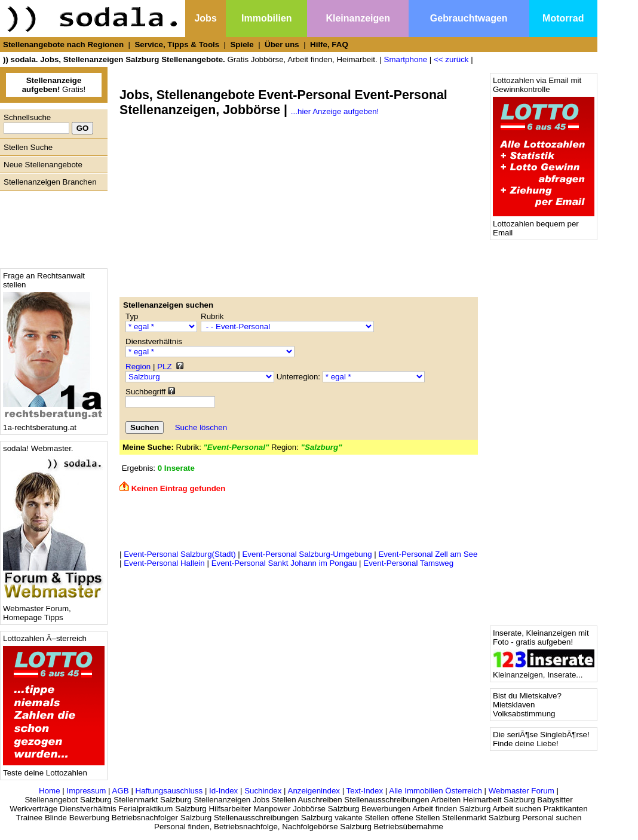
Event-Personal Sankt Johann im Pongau (284, 563)
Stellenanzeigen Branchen (50, 182)
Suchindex (263, 791)
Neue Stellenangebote (43, 165)
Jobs (205, 18)
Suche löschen (201, 427)
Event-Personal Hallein (164, 563)
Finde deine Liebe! (526, 744)
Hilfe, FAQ (329, 45)
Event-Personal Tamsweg (408, 563)
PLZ (164, 367)
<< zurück (451, 59)
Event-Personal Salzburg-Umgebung (307, 554)
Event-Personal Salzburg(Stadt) (180, 554)
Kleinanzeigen (358, 18)
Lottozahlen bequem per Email (544, 225)
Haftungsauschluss (169, 791)
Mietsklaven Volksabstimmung (524, 709)
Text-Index (365, 791)
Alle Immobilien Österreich (435, 791)
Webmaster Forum (522, 791)
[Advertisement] (51, 226)
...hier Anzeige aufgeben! (335, 111)
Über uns (282, 45)
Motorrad (563, 18)
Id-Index (223, 791)
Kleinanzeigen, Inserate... (544, 671)
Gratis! (54, 85)
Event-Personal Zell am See (428, 554)
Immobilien (266, 18)
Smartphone (406, 59)
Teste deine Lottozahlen (54, 769)
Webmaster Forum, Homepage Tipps (54, 609)
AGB (121, 791)
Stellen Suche (28, 147)
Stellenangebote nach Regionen (63, 45)
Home (50, 791)
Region (138, 367)
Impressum (86, 791)
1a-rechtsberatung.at (54, 424)
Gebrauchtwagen (469, 18)
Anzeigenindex (314, 791)
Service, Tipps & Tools (177, 45)
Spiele (242, 45)
